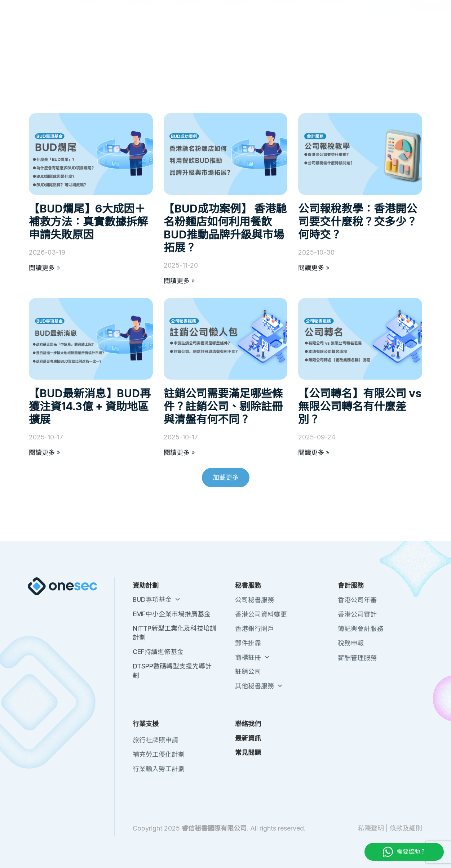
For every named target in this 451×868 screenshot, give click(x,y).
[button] (226, 477)
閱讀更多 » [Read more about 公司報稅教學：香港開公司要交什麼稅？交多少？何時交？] (314, 268)
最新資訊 (357, 10)
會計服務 (288, 40)
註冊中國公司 (144, 40)
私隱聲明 (371, 828)
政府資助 (193, 40)
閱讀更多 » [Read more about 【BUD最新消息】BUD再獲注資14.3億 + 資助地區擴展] (45, 453)
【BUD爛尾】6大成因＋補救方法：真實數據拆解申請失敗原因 (88, 222)
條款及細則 (406, 828)
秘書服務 (240, 40)
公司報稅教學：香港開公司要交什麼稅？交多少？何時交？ (358, 222)
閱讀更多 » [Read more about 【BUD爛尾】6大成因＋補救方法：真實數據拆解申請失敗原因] (45, 268)
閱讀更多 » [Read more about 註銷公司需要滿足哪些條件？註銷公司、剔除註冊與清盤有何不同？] (179, 453)
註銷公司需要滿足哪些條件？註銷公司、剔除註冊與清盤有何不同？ (223, 406)
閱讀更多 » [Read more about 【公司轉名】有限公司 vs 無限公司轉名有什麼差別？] (314, 453)
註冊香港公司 (94, 40)
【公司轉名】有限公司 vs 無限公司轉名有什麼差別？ (360, 406)
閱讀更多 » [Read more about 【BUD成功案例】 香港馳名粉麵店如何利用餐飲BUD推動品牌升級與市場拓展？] (179, 281)
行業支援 (335, 40)
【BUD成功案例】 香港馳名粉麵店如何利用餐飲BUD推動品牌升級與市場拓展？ (225, 228)
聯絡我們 (326, 10)
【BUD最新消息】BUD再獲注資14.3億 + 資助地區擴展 (90, 406)
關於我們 (296, 10)
